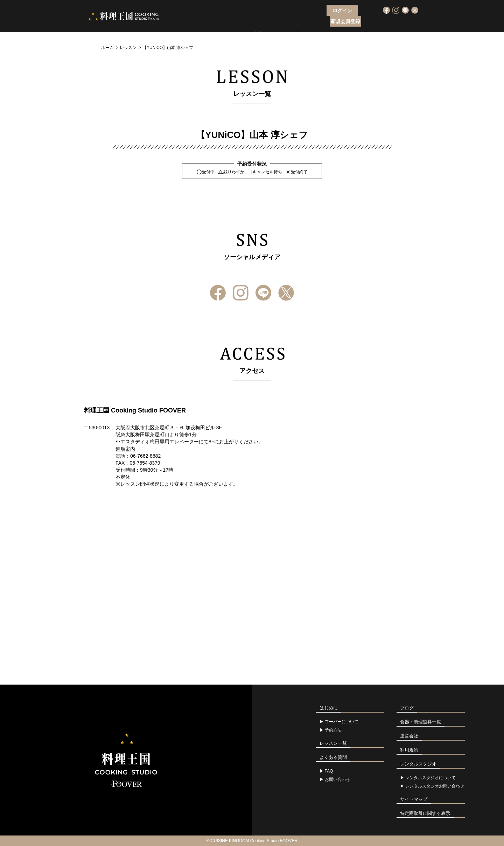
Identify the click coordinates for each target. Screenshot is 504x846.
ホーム (107, 48)
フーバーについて (204, 23)
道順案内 (125, 449)
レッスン (128, 48)
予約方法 (333, 730)
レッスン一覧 (287, 23)
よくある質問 (355, 23)
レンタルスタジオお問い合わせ (435, 786)
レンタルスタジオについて (430, 778)
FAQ (329, 771)
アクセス (321, 23)
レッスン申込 (248, 23)
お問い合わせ (337, 779)
